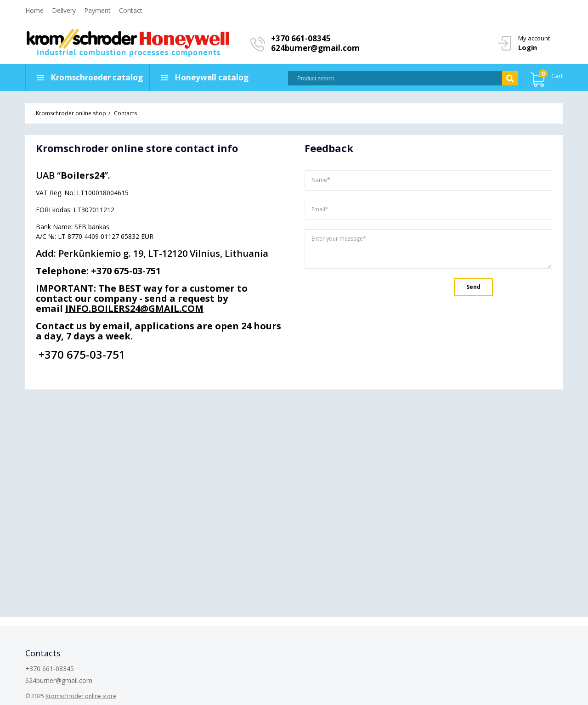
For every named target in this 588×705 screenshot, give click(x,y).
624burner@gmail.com (315, 48)
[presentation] (367, 294)
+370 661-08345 (301, 38)
